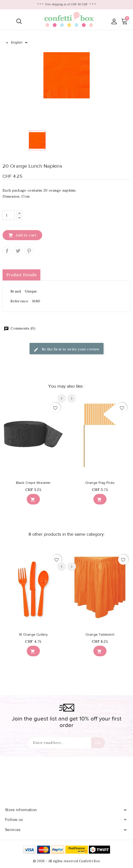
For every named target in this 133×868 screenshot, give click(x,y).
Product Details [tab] (21, 275)
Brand (16, 291)
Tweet (18, 251)
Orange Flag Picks (100, 483)
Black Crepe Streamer (33, 483)
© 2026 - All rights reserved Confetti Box (66, 861)
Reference (19, 301)
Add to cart (22, 235)
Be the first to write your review (66, 350)
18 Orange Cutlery (33, 635)
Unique (31, 291)
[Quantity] (9, 215)
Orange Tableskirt (100, 635)
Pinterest (29, 251)
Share (7, 251)
